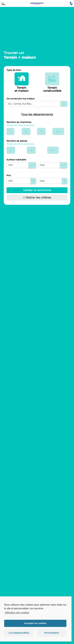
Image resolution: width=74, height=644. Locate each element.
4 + (60, 131)
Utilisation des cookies (17, 613)
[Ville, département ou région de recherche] (33, 104)
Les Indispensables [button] (19, 633)
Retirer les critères (37, 198)
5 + (55, 150)
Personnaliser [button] (52, 633)
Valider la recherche (37, 190)
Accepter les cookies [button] (35, 623)
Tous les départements (37, 114)
